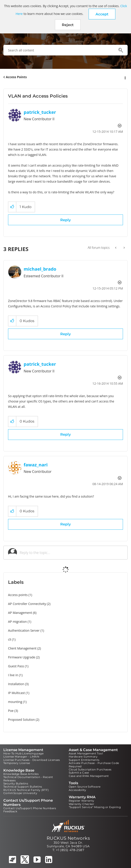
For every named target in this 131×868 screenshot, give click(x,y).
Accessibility (78, 790)
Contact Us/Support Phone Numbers (30, 808)
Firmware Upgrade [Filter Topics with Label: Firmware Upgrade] (22, 657)
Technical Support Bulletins (23, 787)
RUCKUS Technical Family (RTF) (26, 790)
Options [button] (125, 77)
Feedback (10, 811)
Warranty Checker (81, 804)
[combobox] (65, 50)
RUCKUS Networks (68, 838)
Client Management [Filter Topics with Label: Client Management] (22, 648)
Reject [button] (68, 25)
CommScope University (20, 793)
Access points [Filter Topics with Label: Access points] (18, 595)
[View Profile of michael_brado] (40, 269)
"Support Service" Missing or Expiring (95, 807)
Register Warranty (82, 801)
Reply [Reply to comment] (65, 334)
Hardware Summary (83, 757)
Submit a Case (79, 773)
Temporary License (17, 763)
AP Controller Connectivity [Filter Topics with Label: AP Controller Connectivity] (27, 604)
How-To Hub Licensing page (23, 753)
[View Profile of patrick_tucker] (40, 112)
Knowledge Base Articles (21, 774)
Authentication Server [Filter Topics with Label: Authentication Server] (24, 630)
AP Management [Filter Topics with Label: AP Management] (20, 613)
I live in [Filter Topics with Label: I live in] (13, 675)
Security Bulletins (16, 783)
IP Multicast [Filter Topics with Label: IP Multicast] (16, 693)
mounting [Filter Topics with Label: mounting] (15, 702)
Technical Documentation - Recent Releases (28, 779)
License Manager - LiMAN (21, 757)
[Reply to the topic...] (71, 553)
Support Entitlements (84, 760)
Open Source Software (85, 787)
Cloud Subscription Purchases (90, 769)
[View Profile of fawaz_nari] (36, 465)
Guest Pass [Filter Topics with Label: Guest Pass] (16, 666)
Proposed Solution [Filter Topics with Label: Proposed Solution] (21, 720)
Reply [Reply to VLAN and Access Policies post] (65, 220)
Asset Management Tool (86, 753)
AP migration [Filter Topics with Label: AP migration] (17, 622)
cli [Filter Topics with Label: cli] (10, 639)
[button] (102, 14)
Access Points (16, 77)
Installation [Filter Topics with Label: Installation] (16, 684)
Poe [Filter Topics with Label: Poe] (11, 711)
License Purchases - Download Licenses (32, 760)
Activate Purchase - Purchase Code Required (94, 765)
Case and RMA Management (89, 776)
